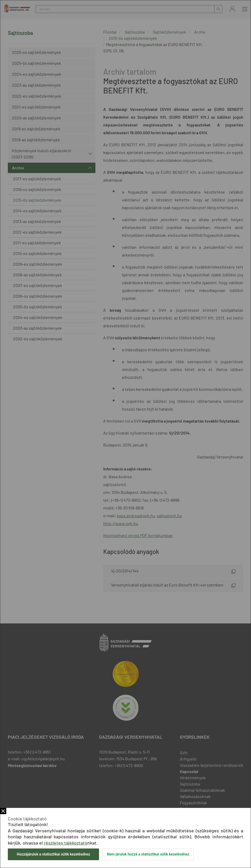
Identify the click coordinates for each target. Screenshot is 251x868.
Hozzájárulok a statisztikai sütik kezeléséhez (53, 854)
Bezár (3, 811)
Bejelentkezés (232, 9)
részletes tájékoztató (66, 843)
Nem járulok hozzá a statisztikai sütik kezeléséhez (148, 854)
